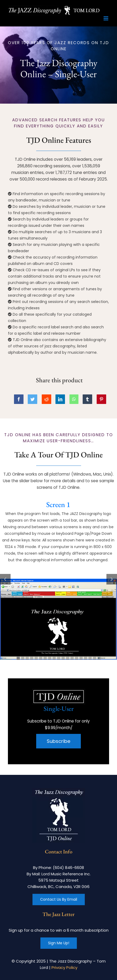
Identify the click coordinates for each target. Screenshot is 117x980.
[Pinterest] (101, 399)
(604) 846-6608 (68, 868)
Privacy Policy (64, 967)
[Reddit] (46, 399)
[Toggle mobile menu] (106, 18)
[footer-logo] (59, 790)
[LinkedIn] (60, 399)
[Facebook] (19, 399)
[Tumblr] (87, 399)
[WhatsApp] (74, 399)
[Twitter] (32, 399)
